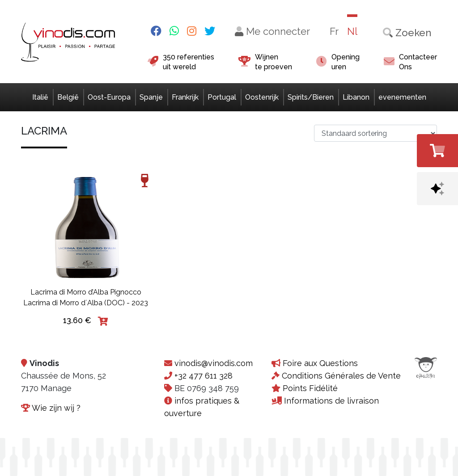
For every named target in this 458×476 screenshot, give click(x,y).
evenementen (402, 97)
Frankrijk (185, 97)
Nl (352, 31)
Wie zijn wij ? (56, 408)
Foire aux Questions (320, 363)
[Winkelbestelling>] (375, 133)
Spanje (151, 97)
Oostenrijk (262, 97)
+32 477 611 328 (204, 376)
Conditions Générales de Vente (341, 376)
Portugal (222, 97)
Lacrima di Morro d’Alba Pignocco (86, 292)
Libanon (356, 97)
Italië (40, 97)
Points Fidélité (310, 388)
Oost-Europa (109, 97)
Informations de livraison (331, 401)
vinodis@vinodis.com (214, 363)
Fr (334, 31)
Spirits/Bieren (311, 97)
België (68, 97)
